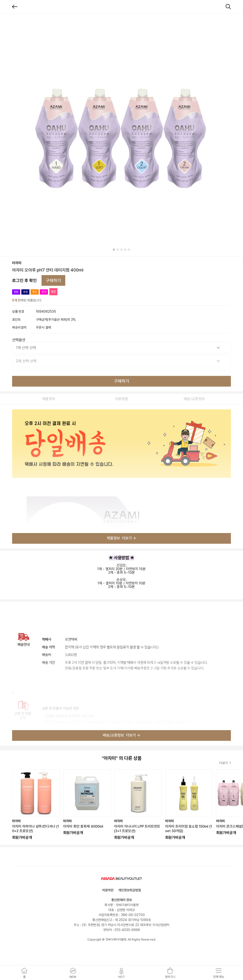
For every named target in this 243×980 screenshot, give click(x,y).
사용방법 (121, 399)
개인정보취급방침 (130, 890)
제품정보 (49, 399)
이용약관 (108, 890)
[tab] (114, 250)
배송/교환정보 (194, 399)
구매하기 (53, 280)
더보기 (225, 763)
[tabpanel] (121, 135)
